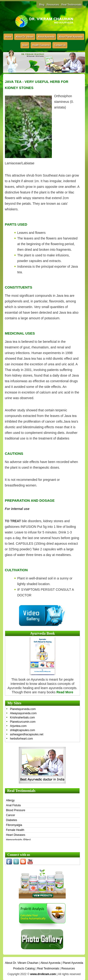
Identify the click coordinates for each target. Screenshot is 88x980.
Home (8, 37)
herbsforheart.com (21, 739)
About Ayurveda (46, 37)
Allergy (10, 800)
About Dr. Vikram (25, 37)
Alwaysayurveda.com (23, 713)
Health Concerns (41, 45)
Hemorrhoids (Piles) (19, 840)
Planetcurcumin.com (23, 722)
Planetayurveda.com (23, 709)
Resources (53, 4)
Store (25, 45)
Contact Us (60, 45)
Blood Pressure (16, 810)
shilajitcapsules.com (23, 730)
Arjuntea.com (18, 726)
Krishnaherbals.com (23, 718)
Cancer (11, 815)
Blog (42, 4)
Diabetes (12, 820)
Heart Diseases (16, 835)
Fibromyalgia (14, 825)
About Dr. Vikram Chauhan (22, 963)
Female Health (15, 830)
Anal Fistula (13, 805)
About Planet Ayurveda (71, 37)
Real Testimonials (71, 4)
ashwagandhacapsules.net (27, 734)
